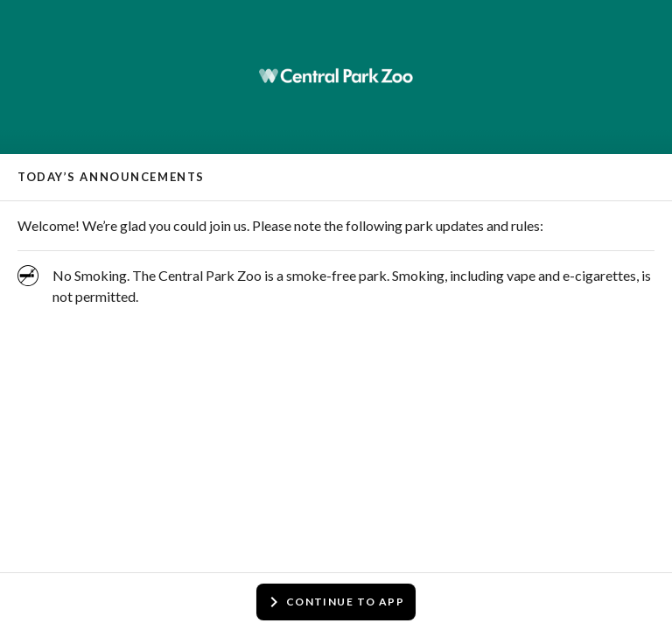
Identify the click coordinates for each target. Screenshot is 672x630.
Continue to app (334, 602)
